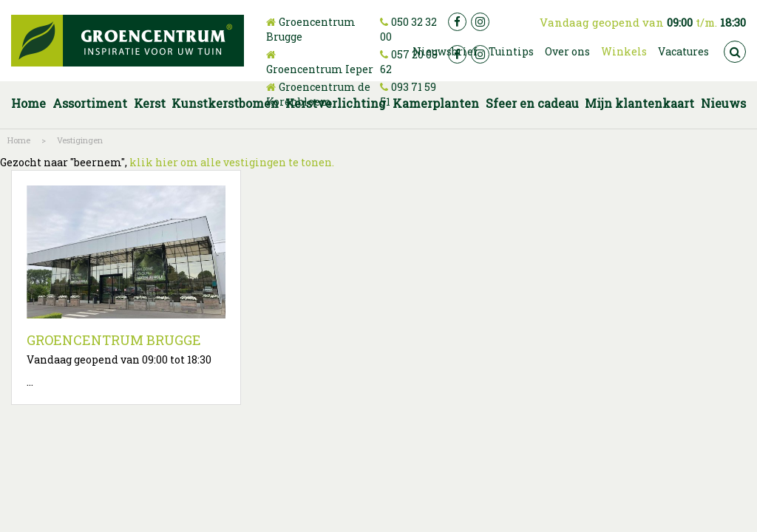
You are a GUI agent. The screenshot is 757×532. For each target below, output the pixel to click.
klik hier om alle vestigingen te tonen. (232, 162)
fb (457, 22)
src (735, 52)
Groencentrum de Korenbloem (318, 94)
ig (480, 22)
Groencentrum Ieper (320, 69)
